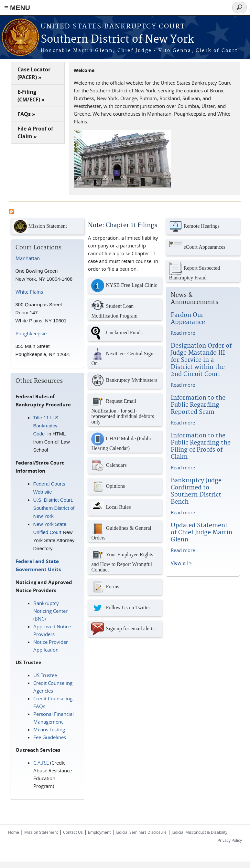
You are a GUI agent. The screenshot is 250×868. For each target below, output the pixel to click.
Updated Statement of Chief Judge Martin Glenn (201, 533)
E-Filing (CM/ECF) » (31, 96)
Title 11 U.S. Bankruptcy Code (47, 426)
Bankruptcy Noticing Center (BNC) (50, 611)
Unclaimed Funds (117, 333)
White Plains (29, 292)
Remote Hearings (195, 226)
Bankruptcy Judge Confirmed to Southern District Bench (196, 491)
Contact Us (73, 832)
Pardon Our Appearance (188, 319)
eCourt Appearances (197, 247)
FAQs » (26, 114)
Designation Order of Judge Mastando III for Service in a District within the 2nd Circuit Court (201, 360)
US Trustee (45, 675)
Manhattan (28, 258)
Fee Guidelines (50, 737)
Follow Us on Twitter (121, 608)
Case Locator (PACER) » (34, 73)
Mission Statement (41, 226)
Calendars (109, 465)
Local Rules (111, 507)
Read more (183, 333)
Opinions (108, 486)
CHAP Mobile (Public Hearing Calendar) (122, 442)
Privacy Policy (230, 840)
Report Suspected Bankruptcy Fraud (195, 271)
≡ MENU (17, 8)
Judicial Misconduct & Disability (200, 832)
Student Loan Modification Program (114, 309)
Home (14, 832)
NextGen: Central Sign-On (123, 357)
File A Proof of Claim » (35, 132)
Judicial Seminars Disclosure (141, 832)
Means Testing (49, 729)
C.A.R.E (41, 763)
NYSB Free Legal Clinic (124, 286)
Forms (105, 587)
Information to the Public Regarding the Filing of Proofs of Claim (201, 446)
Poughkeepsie (31, 333)
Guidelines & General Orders (121, 531)
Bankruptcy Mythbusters (124, 381)
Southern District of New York (117, 40)
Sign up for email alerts (123, 629)
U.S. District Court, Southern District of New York (54, 508)
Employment (99, 832)
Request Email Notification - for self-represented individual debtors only (123, 410)
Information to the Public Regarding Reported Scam (198, 405)
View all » (181, 563)
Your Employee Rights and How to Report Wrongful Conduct (122, 560)
